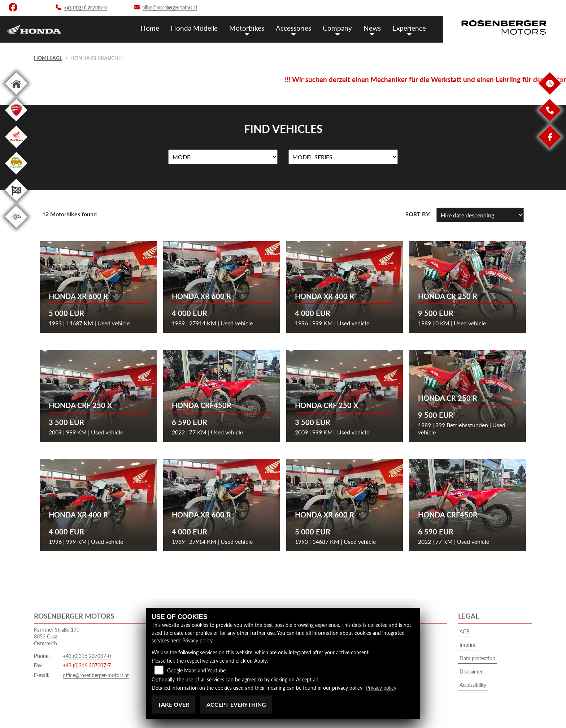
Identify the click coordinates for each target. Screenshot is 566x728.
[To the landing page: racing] (16, 202)
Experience (409, 28)
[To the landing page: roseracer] (16, 229)
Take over (173, 704)
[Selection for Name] (223, 157)
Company (337, 28)
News (372, 28)
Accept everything (236, 704)
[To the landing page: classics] (16, 176)
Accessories (293, 28)
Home (150, 28)
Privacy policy (197, 640)
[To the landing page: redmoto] (16, 149)
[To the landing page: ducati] (16, 123)
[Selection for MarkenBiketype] (343, 157)
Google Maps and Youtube (196, 670)
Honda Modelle (194, 28)
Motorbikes (247, 28)
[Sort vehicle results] (480, 215)
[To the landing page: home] (16, 96)
